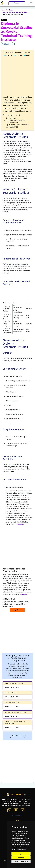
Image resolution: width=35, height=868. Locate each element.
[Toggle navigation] (31, 3)
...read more (20, 524)
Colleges (10, 10)
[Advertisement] (17, 76)
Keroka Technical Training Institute (15, 12)
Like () (6, 44)
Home (3, 10)
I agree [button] (21, 854)
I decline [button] (21, 858)
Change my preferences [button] (21, 861)
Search (17, 3)
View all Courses (18, 736)
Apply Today (17, 610)
